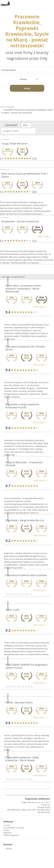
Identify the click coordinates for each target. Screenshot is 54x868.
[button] (26, 236)
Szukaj (27, 88)
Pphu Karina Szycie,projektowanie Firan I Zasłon (25, 175)
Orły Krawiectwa (7, 107)
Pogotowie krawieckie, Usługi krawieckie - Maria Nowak (22, 759)
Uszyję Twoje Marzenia (14, 143)
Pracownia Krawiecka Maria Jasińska (26, 575)
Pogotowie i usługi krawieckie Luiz (25, 520)
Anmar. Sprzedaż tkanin (19, 702)
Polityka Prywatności (11, 835)
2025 (25, 125)
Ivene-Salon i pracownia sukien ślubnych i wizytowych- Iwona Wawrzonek (23, 288)
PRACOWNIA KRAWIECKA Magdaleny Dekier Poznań (26, 666)
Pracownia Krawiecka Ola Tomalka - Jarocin (26, 348)
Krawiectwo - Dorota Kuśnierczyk (20, 221)
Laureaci (7, 825)
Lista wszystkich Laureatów (14, 828)
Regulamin (7, 833)
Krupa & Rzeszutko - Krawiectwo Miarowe (24, 464)
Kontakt (9, 849)
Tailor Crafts (13, 610)
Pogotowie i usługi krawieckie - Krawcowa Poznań (23, 406)
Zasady (6, 830)
